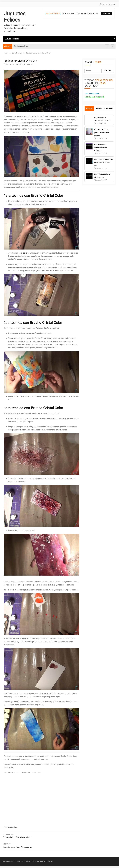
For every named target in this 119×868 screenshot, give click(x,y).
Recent (99, 108)
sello (25, 253)
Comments (109, 108)
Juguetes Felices (15, 17)
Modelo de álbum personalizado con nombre (102, 133)
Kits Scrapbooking (92, 93)
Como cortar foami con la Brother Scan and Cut (103, 162)
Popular (89, 108)
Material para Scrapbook (94, 97)
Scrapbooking (12, 827)
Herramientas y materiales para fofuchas (101, 147)
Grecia (31, 64)
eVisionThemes (47, 861)
